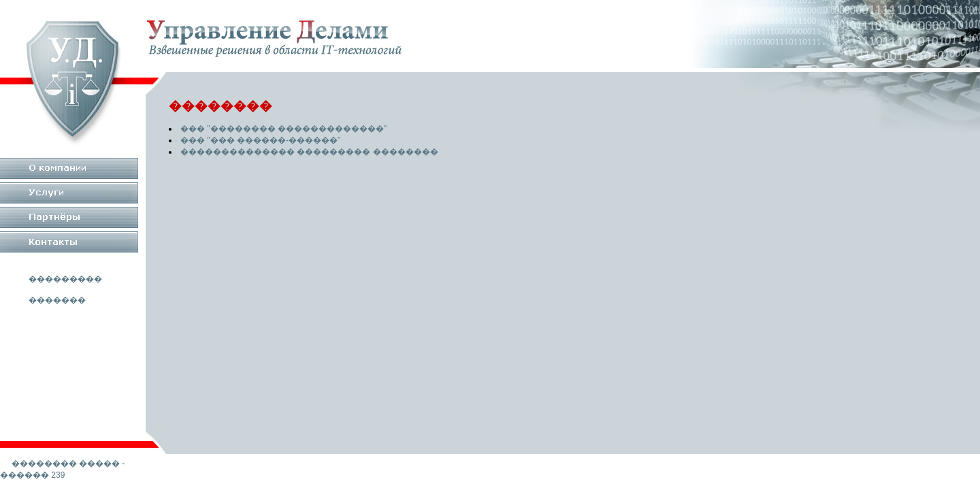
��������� (65, 279)
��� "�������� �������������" (283, 129)
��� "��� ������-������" (260, 140)
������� (57, 300)
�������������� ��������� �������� (309, 152)
